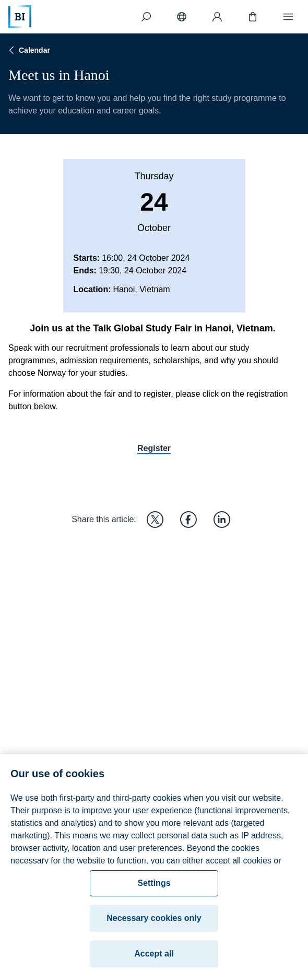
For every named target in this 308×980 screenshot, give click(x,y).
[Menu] (288, 17)
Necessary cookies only (154, 923)
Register (154, 448)
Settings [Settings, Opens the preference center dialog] (154, 888)
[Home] (20, 17)
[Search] (146, 17)
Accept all (154, 958)
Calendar (28, 50)
